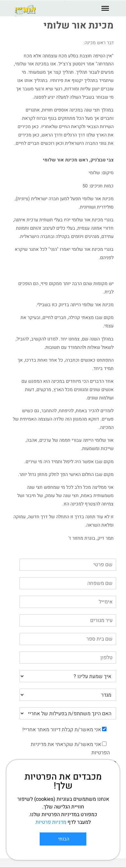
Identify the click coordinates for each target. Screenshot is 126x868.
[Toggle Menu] (105, 8)
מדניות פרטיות (51, 822)
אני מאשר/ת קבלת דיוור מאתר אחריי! (62, 730)
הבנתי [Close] (63, 839)
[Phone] (68, 658)
